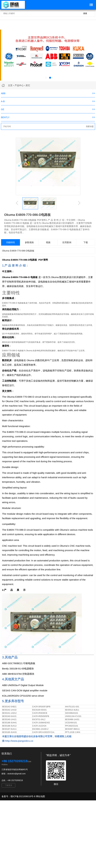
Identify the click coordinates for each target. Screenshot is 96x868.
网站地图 (41, 796)
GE (3, 109)
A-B (3, 101)
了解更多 (8, 785)
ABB (3, 93)
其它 (28, 85)
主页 (10, 85)
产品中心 (19, 85)
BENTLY (5, 117)
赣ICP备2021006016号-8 (23, 796)
